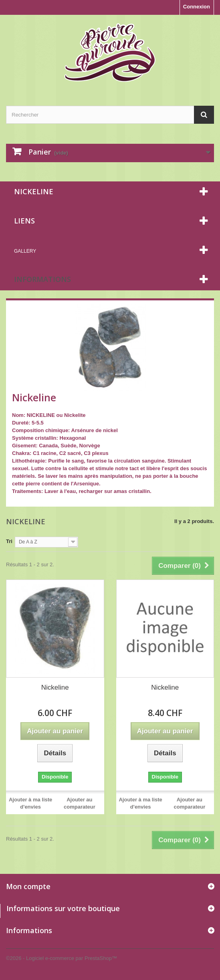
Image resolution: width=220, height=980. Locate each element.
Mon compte (28, 886)
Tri (9, 541)
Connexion (197, 7)
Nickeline (55, 687)
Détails (20, 499)
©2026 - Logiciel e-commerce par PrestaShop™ (62, 958)
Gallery (25, 251)
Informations (42, 279)
